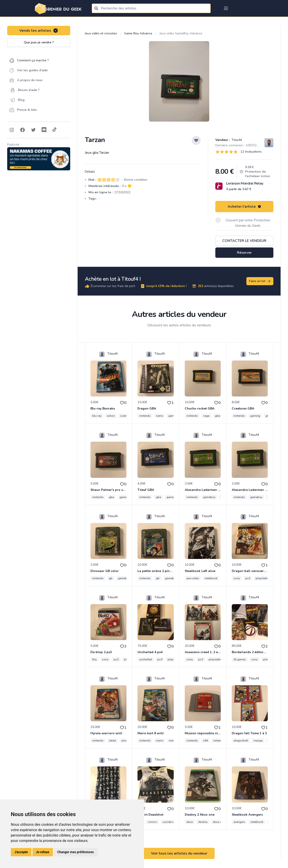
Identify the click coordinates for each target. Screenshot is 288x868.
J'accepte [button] (21, 852)
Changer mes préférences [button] (76, 852)
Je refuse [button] (43, 852)
